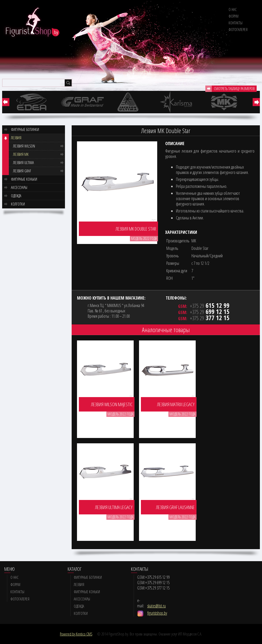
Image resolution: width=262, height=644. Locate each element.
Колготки (18, 204)
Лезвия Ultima (24, 163)
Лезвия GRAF (22, 171)
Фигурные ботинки (25, 129)
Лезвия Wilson (24, 146)
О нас (233, 9)
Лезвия (16, 138)
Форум (234, 16)
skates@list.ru (157, 606)
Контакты (236, 23)
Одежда (16, 196)
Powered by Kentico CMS (76, 634)
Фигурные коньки (24, 179)
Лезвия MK (21, 154)
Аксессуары (19, 187)
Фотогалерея (238, 30)
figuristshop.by (157, 613)
